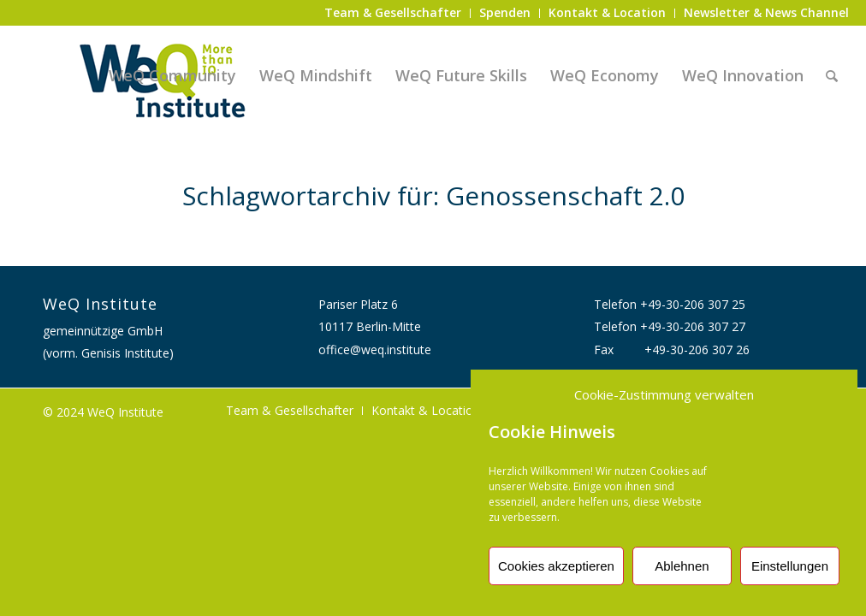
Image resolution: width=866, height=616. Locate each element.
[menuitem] (393, 13)
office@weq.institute (375, 349)
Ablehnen (682, 566)
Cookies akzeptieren (556, 566)
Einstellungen (790, 566)
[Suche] (832, 75)
